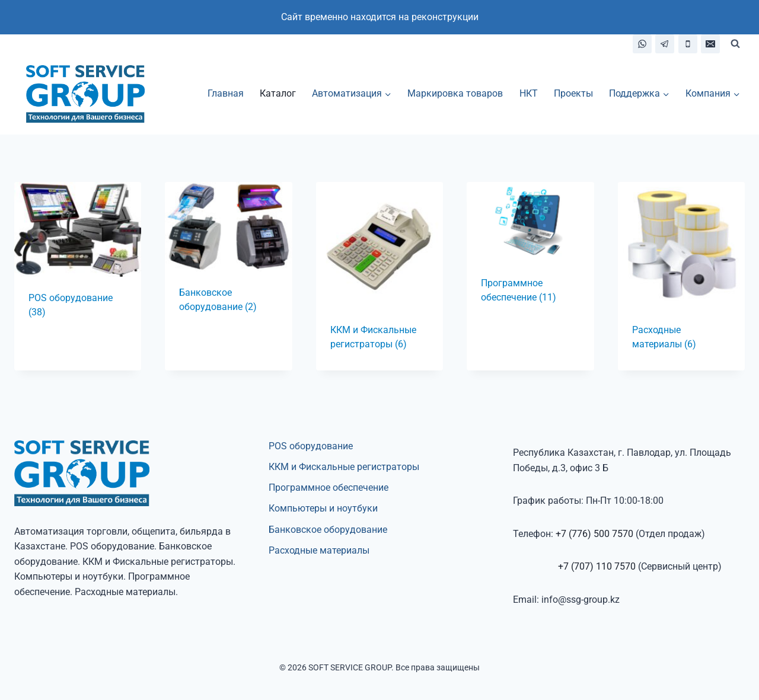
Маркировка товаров (455, 93)
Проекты (573, 93)
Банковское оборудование (328, 530)
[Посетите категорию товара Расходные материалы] (681, 276)
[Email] (710, 44)
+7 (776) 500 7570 (594, 534)
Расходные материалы (319, 550)
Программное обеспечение (329, 488)
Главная (226, 93)
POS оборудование (311, 446)
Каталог (278, 93)
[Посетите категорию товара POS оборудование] (78, 260)
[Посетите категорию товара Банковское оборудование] (228, 258)
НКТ (529, 93)
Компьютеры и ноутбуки (323, 508)
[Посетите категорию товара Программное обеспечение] (530, 253)
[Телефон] (688, 44)
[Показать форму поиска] (735, 44)
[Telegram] (665, 44)
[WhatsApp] (642, 44)
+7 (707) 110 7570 (597, 566)
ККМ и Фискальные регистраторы (344, 467)
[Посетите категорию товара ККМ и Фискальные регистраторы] (379, 276)
